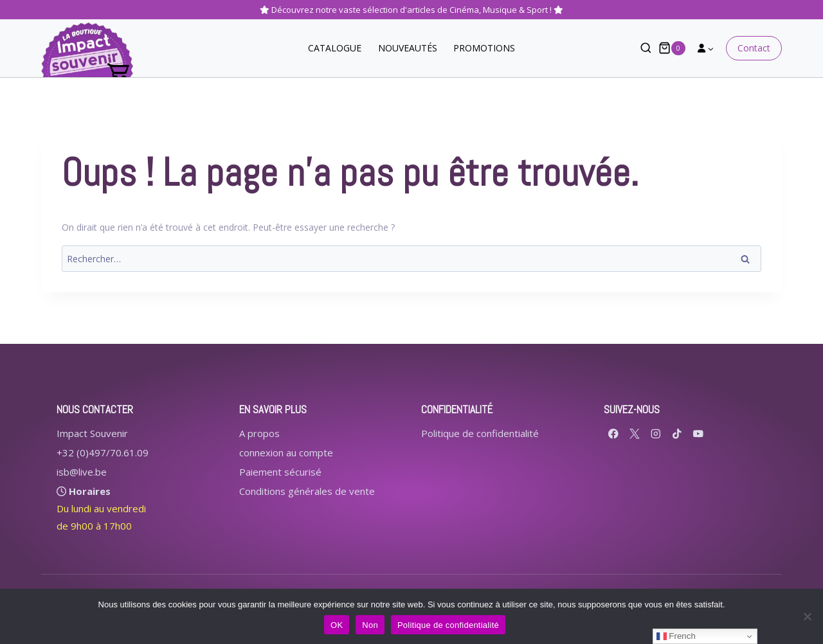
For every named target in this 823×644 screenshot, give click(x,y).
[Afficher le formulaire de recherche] (639, 49)
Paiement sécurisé (280, 472)
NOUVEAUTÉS (408, 48)
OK (337, 625)
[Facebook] (614, 434)
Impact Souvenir (92, 433)
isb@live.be (82, 472)
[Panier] (672, 48)
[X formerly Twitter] (635, 434)
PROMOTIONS (484, 48)
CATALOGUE (335, 48)
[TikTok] (677, 434)
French (676, 636)
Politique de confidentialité (480, 433)
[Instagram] (656, 434)
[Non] (807, 616)
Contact (754, 48)
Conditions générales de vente (307, 491)
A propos (259, 433)
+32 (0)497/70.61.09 (103, 452)
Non (370, 625)
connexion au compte (286, 452)
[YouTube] (699, 434)
